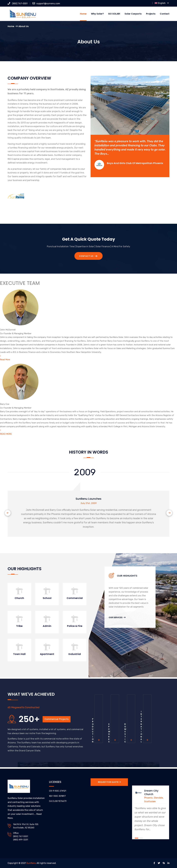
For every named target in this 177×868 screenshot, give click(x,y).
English (162, 3)
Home (83, 14)
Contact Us (88, 256)
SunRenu (31, 863)
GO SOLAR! (114, 14)
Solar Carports (133, 14)
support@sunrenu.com (46, 4)
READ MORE (6, 434)
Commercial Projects (57, 719)
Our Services (117, 617)
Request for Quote (109, 782)
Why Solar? (97, 14)
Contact (165, 14)
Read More (5, 360)
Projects (151, 14)
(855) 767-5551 (18, 4)
